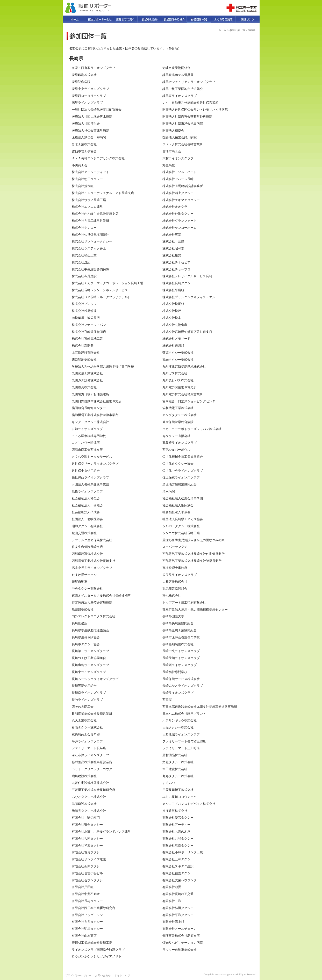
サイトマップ (122, 975)
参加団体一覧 (237, 30)
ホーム (222, 30)
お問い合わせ (103, 975)
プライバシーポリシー (78, 975)
